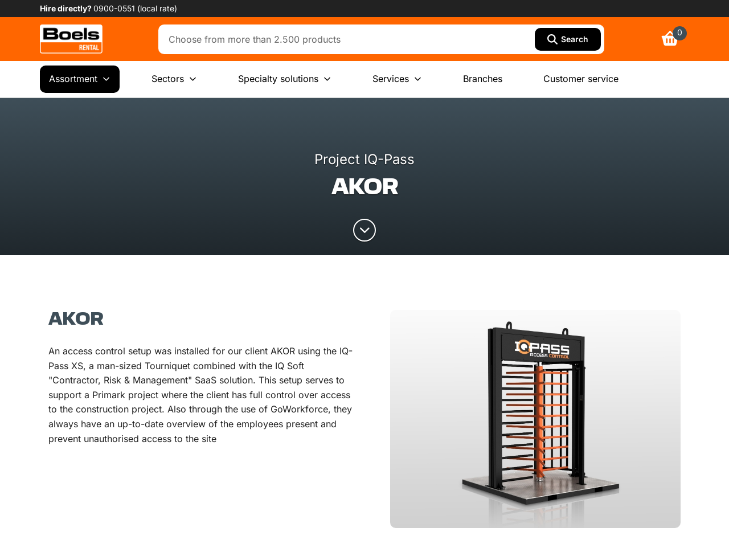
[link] (71, 39)
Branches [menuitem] (483, 79)
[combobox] (349, 39)
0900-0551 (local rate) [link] (135, 8)
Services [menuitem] (397, 79)
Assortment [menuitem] (80, 79)
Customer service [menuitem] (581, 79)
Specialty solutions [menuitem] (285, 79)
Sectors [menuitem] (174, 79)
